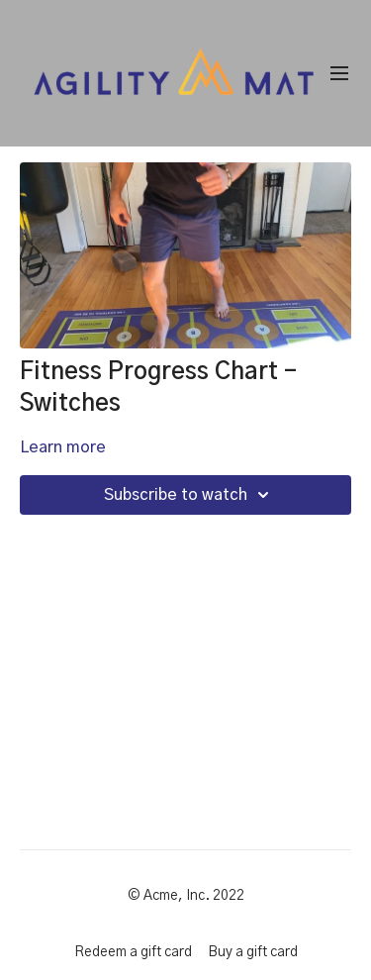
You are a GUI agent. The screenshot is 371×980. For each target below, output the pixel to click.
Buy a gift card (253, 952)
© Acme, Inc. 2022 (186, 896)
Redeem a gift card (133, 952)
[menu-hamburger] (339, 74)
